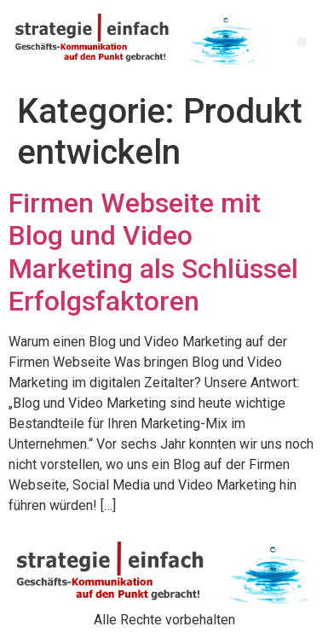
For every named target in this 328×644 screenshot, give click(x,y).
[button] (302, 42)
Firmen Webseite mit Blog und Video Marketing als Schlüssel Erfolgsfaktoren (153, 252)
